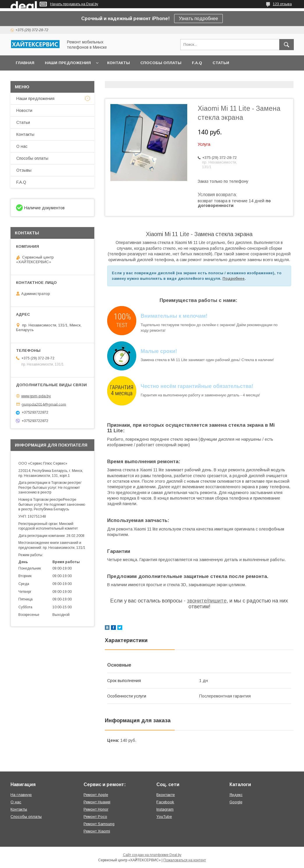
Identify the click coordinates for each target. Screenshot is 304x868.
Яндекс (236, 795)
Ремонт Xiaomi (97, 831)
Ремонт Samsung (99, 824)
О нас (22, 146)
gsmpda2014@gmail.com (44, 404)
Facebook (165, 802)
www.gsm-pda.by (36, 396)
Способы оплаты (161, 63)
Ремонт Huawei (97, 802)
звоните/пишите (207, 601)
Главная (25, 63)
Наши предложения (68, 63)
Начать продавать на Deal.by (74, 4)
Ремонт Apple (96, 795)
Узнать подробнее (198, 19)
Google (236, 802)
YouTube (164, 817)
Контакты (119, 63)
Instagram (165, 809)
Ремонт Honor (96, 809)
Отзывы (24, 170)
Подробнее (234, 279)
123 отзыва (282, 4)
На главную (21, 795)
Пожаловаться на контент (185, 860)
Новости (24, 110)
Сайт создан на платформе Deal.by (152, 855)
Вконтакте (166, 795)
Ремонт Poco (95, 817)
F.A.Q (197, 63)
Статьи (221, 63)
